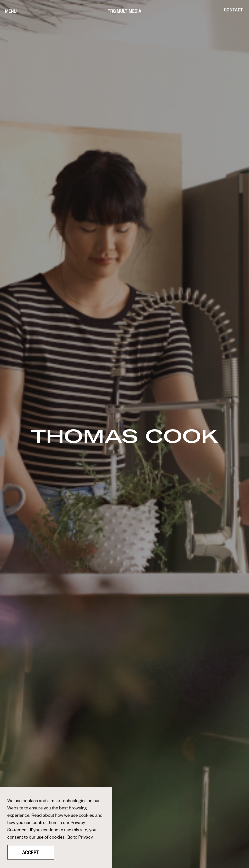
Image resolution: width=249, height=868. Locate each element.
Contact (233, 9)
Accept (31, 852)
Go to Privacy (80, 837)
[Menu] (11, 11)
